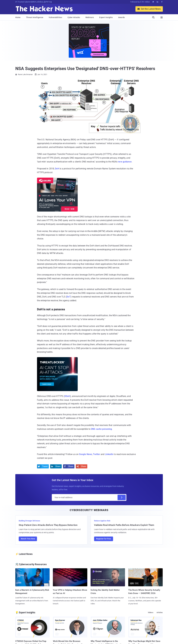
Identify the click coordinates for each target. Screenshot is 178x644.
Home (18, 17)
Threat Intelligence (35, 17)
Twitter (97, 454)
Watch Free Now (28, 539)
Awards (122, 17)
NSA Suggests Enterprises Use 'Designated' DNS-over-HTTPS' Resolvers (85, 69)
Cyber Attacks (74, 17)
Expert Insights (106, 17)
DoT (69, 297)
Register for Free (104, 539)
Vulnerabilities (55, 17)
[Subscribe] (122, 497)
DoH (57, 169)
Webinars (90, 17)
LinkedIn (109, 454)
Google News (86, 454)
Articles (160, 612)
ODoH (67, 396)
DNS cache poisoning (101, 429)
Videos (151, 612)
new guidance (125, 162)
